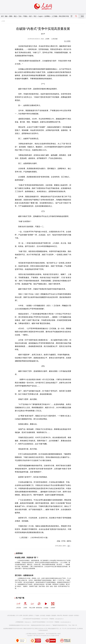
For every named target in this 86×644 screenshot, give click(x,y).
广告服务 (37, 615)
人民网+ (25, 605)
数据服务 (54, 615)
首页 (2, 16)
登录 (82, 16)
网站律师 (65, 615)
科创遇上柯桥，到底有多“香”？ (27, 558)
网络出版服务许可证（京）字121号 (57, 629)
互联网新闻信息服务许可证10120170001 (19, 625)
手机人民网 (32, 605)
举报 (67, 16)
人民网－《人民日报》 (52, 39)
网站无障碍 (62, 16)
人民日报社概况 (11, 615)
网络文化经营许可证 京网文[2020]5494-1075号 (35, 629)
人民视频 (46, 605)
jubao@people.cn (59, 619)
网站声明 (60, 615)
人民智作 (53, 605)
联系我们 (77, 615)
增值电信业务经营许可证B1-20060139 (41, 625)
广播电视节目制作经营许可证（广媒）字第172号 (64, 625)
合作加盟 (42, 615)
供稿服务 (48, 615)
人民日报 (18, 605)
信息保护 (71, 615)
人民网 (3, 21)
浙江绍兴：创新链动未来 (24, 575)
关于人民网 (19, 615)
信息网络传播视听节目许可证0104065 (13, 629)
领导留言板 (39, 605)
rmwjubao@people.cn (66, 622)
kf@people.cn (28, 622)
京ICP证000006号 (72, 629)
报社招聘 (25, 615)
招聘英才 (31, 615)
